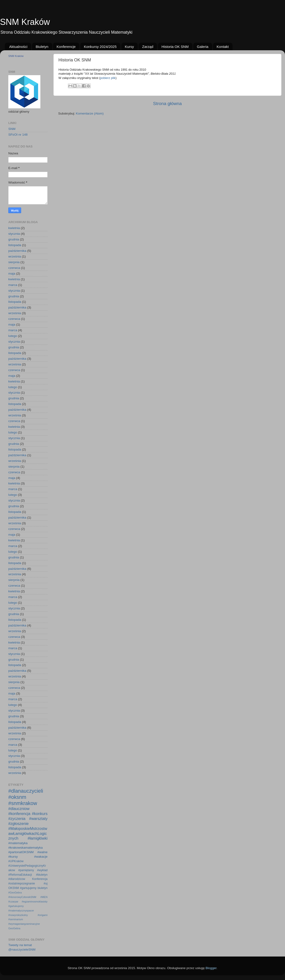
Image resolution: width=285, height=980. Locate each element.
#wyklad (42, 870)
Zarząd (148, 47)
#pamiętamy (26, 870)
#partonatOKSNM (21, 852)
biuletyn (43, 888)
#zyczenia (17, 819)
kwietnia (14, 228)
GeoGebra (14, 928)
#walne (42, 852)
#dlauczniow (19, 809)
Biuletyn (42, 47)
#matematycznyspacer (21, 911)
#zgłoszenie (19, 824)
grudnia (14, 239)
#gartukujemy (16, 906)
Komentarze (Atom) (90, 113)
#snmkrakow (23, 803)
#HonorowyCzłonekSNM (22, 897)
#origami (43, 915)
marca (13, 285)
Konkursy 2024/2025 (100, 47)
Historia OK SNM (175, 47)
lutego (13, 336)
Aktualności (18, 47)
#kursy (13, 857)
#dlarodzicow (17, 879)
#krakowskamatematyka (26, 848)
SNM (12, 129)
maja (12, 274)
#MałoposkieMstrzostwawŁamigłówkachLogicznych (28, 833)
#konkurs (40, 814)
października (17, 251)
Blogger (211, 968)
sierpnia (14, 262)
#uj (46, 883)
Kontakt (223, 47)
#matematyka (18, 843)
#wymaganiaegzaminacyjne (24, 924)
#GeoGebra (15, 893)
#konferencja (19, 814)
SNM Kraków (25, 22)
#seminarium (16, 919)
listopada (15, 245)
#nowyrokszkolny (18, 915)
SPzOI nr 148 (18, 135)
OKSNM (14, 888)
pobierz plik (108, 78)
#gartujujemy (28, 888)
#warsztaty (38, 819)
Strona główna (168, 104)
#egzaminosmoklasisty (35, 902)
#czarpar (13, 902)
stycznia (14, 234)
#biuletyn (42, 875)
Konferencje (66, 47)
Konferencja (40, 879)
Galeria (203, 47)
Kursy (129, 47)
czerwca (14, 268)
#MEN (44, 897)
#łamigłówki (38, 838)
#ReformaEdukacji (20, 875)
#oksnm (17, 797)
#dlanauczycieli (26, 791)
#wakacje (41, 857)
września (15, 256)
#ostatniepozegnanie (22, 883)
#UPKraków (16, 861)
